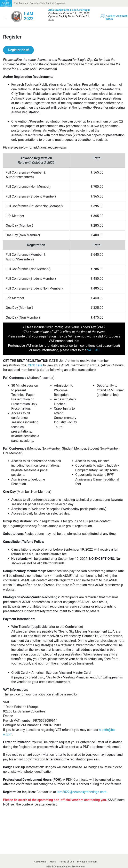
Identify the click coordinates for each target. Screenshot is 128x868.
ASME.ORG (40, 862)
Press (53, 862)
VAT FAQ (93, 350)
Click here (35, 365)
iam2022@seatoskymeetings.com (82, 792)
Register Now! (18, 50)
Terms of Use (66, 862)
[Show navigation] (6, 17)
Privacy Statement (87, 862)
